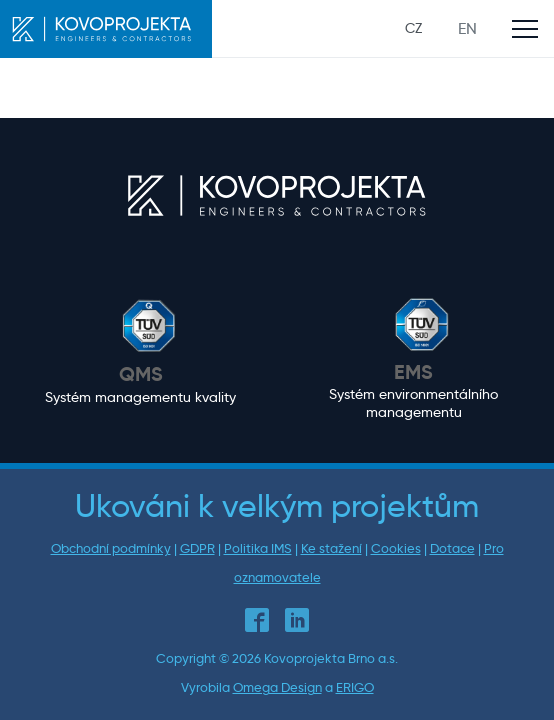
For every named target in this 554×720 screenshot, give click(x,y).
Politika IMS (258, 548)
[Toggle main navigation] (525, 29)
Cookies (396, 548)
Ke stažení (331, 548)
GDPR (197, 548)
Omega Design (277, 687)
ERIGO (355, 687)
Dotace (452, 548)
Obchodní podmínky (111, 548)
